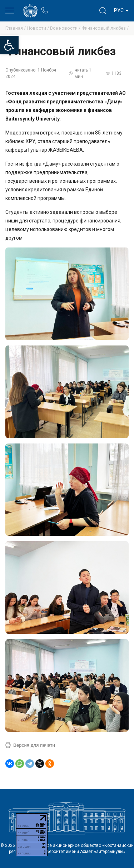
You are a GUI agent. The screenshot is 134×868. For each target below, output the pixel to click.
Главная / (16, 28)
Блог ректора (72, 7)
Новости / (38, 28)
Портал (58, 7)
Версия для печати (34, 745)
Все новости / (66, 28)
